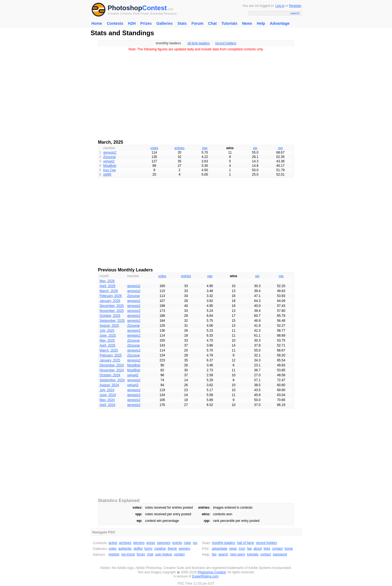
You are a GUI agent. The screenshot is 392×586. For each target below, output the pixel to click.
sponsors (164, 543)
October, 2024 (110, 375)
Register (295, 6)
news (233, 549)
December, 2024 (112, 365)
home (289, 549)
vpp (205, 148)
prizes (151, 543)
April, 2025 (107, 345)
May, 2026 (107, 281)
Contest (154, 8)
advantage (219, 549)
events (177, 543)
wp (255, 148)
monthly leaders (223, 543)
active (113, 543)
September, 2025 (112, 321)
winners (139, 543)
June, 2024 (108, 395)
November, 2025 (112, 311)
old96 (107, 175)
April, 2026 (107, 286)
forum (141, 554)
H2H (132, 23)
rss (195, 543)
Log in (280, 6)
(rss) (242, 549)
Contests (115, 23)
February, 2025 (111, 355)
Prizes (146, 23)
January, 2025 (110, 360)
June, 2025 (108, 336)
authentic (125, 549)
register (114, 554)
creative (160, 549)
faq (250, 549)
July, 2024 (107, 390)
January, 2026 (110, 301)
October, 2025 (110, 316)
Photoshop (125, 8)
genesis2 (110, 152)
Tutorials (229, 23)
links (267, 549)
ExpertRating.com (205, 576)
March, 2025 (109, 350)
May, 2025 (107, 340)
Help (261, 23)
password (280, 554)
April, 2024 (107, 405)
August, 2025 (109, 326)
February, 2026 (111, 296)
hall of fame (246, 543)
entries (179, 148)
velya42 (109, 161)
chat (150, 554)
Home (97, 23)
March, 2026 (109, 291)
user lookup (164, 554)
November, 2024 (112, 370)
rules (187, 543)
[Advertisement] (196, 94)
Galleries (164, 23)
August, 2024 (109, 385)
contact (179, 554)
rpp (280, 148)
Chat (212, 23)
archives (125, 543)
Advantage (280, 23)
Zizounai (109, 157)
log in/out (128, 554)
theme (172, 549)
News (247, 23)
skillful (138, 549)
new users (238, 554)
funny (148, 549)
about (258, 549)
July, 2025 (107, 331)
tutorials (253, 554)
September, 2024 (112, 380)
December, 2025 (112, 306)
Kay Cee (110, 170)
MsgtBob (110, 166)
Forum (197, 23)
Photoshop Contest (212, 572)
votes (154, 148)
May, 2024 (107, 400)
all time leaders (199, 43)
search (223, 554)
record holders (226, 43)
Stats (182, 23)
